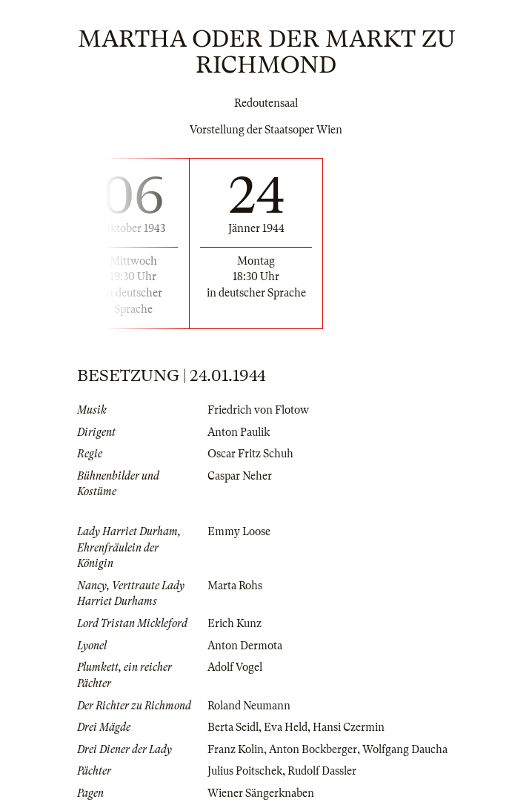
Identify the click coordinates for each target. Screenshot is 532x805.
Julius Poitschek (245, 771)
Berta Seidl (233, 727)
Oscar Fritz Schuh (250, 454)
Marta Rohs (235, 586)
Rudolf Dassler (322, 771)
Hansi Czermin (349, 727)
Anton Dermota (245, 646)
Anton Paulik (239, 432)
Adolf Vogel (235, 667)
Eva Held (286, 727)
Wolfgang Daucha (405, 749)
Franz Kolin (236, 749)
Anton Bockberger (313, 749)
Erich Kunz (235, 623)
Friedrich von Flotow (258, 410)
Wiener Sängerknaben (261, 793)
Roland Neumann (249, 706)
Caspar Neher (240, 476)
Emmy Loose (239, 531)
